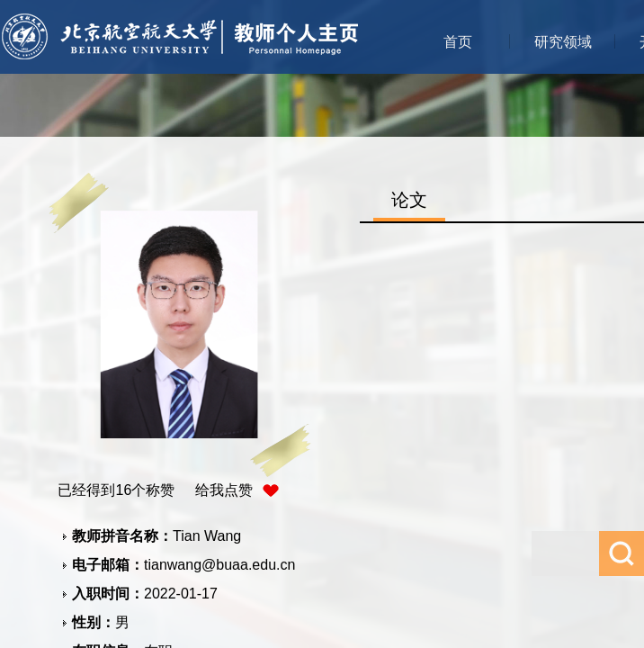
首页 (458, 42)
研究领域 (563, 42)
